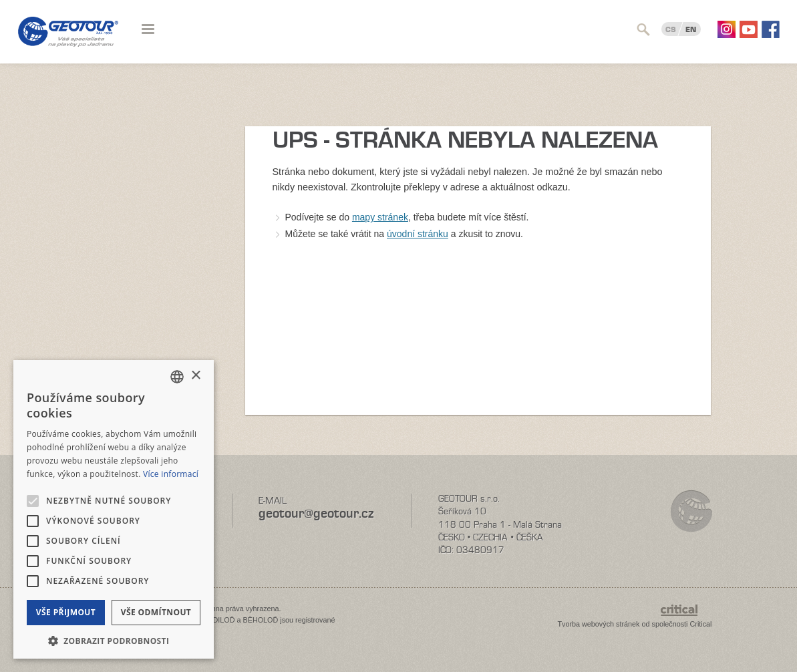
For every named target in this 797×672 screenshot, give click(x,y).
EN (691, 29)
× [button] (195, 376)
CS (671, 29)
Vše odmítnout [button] (156, 612)
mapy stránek (380, 217)
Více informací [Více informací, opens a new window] (171, 474)
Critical (701, 624)
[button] (114, 640)
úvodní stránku (418, 234)
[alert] (114, 509)
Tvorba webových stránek (598, 624)
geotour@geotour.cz (316, 513)
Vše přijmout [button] (66, 612)
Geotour (68, 40)
